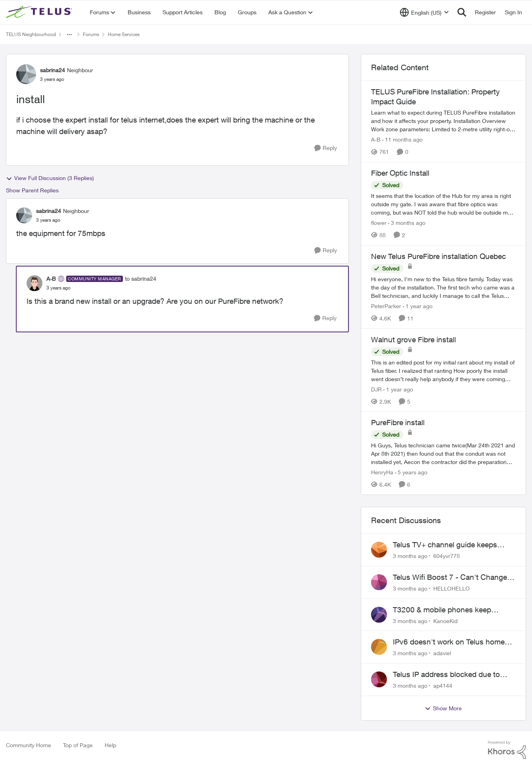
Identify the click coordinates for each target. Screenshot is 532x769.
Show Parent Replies (32, 190)
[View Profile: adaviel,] (379, 647)
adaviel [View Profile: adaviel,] (442, 653)
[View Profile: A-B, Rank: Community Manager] (34, 283)
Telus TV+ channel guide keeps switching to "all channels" (445, 545)
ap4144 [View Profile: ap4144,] (443, 686)
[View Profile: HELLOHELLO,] (379, 582)
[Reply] (326, 148)
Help (110, 745)
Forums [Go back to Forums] (91, 34)
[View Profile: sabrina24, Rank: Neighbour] (26, 74)
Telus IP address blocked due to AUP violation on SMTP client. (446, 675)
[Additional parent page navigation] (69, 35)
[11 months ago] (402, 139)
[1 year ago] (418, 306)
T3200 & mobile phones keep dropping (442, 610)
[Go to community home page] (40, 12)
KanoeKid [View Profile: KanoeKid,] (445, 620)
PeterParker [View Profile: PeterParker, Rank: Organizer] (386, 306)
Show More (443, 708)
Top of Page (78, 745)
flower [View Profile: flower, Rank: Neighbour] (379, 223)
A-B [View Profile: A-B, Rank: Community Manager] (51, 279)
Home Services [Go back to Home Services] (124, 34)
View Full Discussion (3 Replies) (50, 178)
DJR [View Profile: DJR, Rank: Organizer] (376, 389)
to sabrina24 (141, 279)
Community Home (29, 745)
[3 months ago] (407, 223)
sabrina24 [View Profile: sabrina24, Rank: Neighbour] (53, 70)
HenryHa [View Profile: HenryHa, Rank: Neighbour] (382, 472)
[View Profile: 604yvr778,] (379, 550)
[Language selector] (424, 12)
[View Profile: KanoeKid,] (379, 615)
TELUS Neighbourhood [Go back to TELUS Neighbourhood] (31, 34)
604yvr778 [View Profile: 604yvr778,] (447, 556)
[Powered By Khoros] (507, 750)
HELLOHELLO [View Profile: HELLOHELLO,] (452, 588)
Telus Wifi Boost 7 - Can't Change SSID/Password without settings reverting (450, 577)
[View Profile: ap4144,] (379, 679)
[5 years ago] (411, 472)
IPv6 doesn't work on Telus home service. (449, 642)
